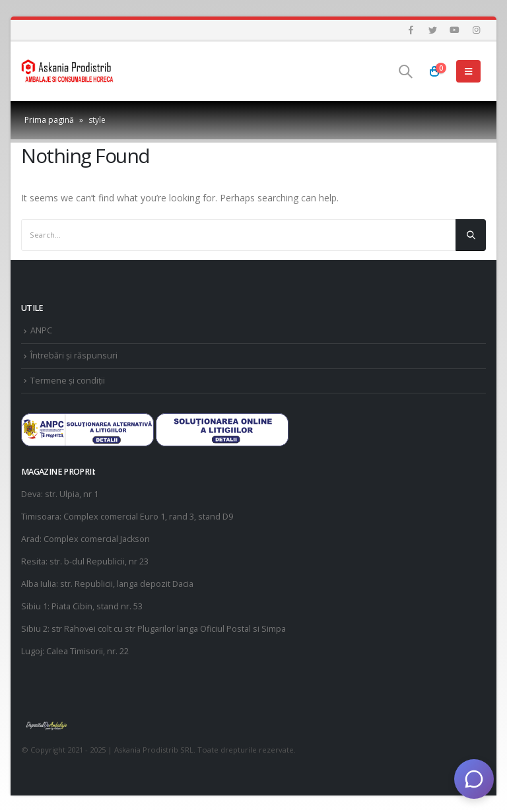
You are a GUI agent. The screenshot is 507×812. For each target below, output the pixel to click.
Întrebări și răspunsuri (74, 355)
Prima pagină (49, 120)
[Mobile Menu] (468, 71)
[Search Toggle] (405, 71)
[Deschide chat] (474, 779)
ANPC (41, 330)
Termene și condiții (68, 381)
